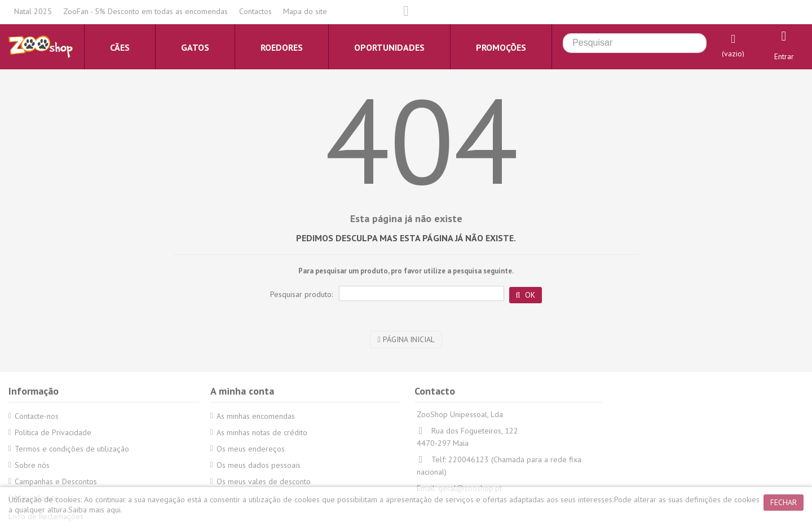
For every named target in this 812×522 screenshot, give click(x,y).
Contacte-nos (37, 416)
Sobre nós (32, 465)
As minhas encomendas (256, 416)
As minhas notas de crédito (262, 432)
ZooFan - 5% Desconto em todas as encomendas (145, 11)
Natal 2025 (33, 11)
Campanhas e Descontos (56, 481)
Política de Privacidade (53, 432)
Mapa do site (305, 11)
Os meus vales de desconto (264, 481)
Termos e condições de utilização (72, 449)
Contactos (255, 11)
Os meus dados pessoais (259, 465)
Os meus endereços (251, 449)
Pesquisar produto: (301, 294)
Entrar (784, 56)
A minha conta (242, 391)
